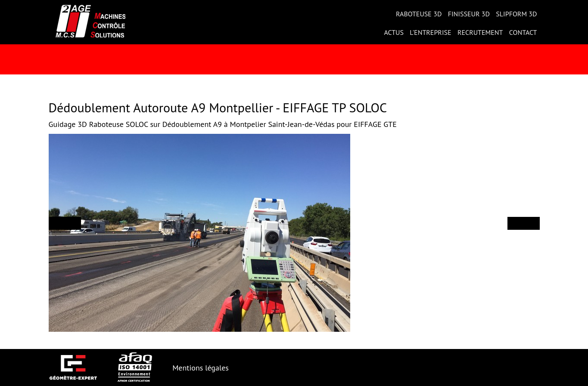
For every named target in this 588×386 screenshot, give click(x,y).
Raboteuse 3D (419, 14)
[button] (65, 223)
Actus (394, 32)
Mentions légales (201, 368)
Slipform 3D (516, 14)
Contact (523, 32)
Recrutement (480, 32)
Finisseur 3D (469, 14)
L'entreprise (430, 32)
